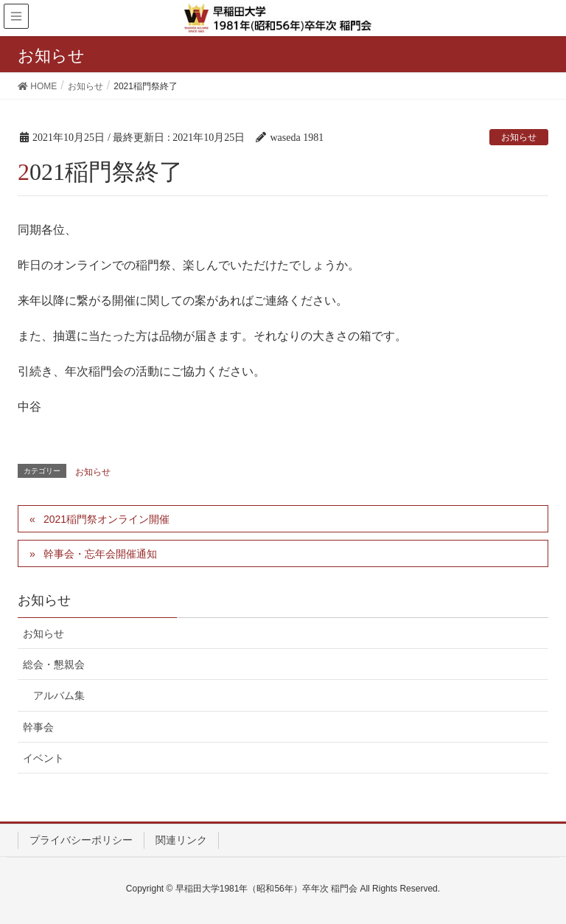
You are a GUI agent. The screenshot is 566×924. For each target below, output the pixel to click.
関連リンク (181, 840)
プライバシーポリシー (81, 840)
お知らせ (519, 137)
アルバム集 (59, 695)
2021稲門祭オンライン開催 (106, 519)
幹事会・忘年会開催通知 (100, 554)
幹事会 (38, 727)
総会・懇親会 (54, 664)
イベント (43, 758)
